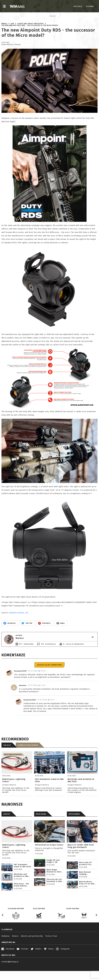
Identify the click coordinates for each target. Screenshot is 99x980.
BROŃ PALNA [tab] (41, 827)
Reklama (4, 16)
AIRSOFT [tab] (7, 827)
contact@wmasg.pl (10, 975)
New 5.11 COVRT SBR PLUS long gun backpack (81, 859)
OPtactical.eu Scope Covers (49, 858)
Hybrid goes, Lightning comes (14, 859)
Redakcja (5, 949)
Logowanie (90, 6)
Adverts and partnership (32, 949)
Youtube (23, 962)
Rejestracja (78, 6)
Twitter (36, 962)
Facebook (8, 962)
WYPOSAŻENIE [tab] (74, 827)
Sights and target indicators (30, 37)
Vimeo (49, 962)
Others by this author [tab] (28, 758)
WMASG (4, 37)
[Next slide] (96, 928)
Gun (12, 37)
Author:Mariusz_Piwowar (11, 58)
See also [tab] (7, 758)
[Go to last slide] (3, 928)
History (15, 949)
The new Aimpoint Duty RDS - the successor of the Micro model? (30, 39)
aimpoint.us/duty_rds (19, 626)
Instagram (63, 962)
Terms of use (51, 949)
